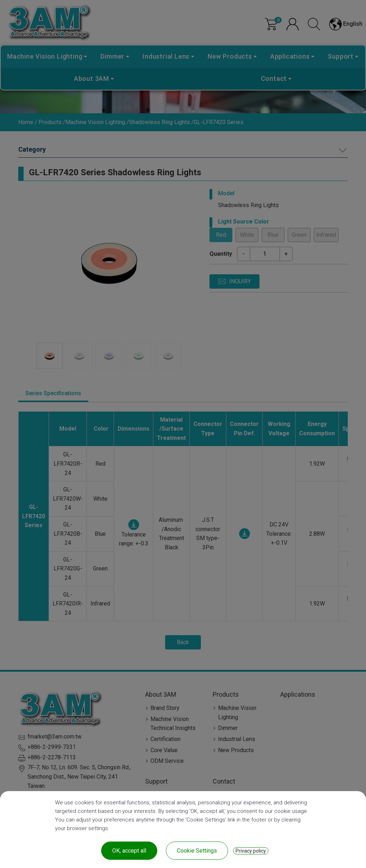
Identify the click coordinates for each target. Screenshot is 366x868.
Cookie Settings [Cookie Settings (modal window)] (197, 851)
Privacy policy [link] (251, 851)
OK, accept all (129, 851)
